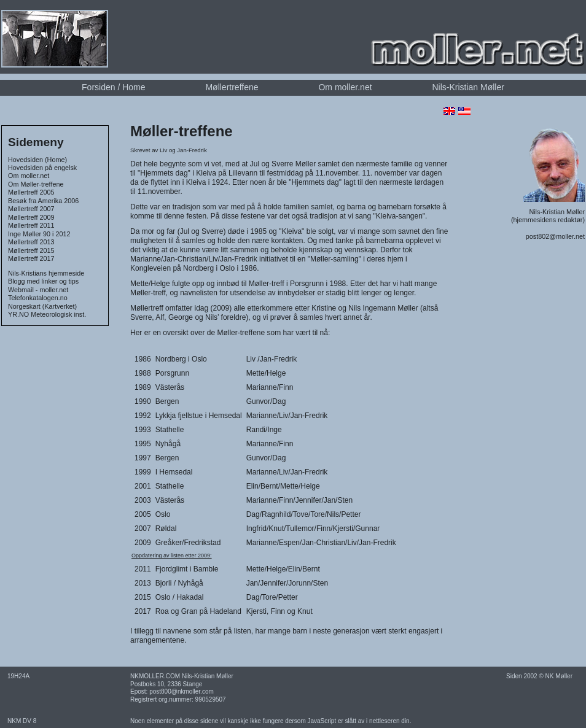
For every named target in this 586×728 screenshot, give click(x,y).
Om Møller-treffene (36, 184)
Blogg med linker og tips (43, 281)
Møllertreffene (232, 87)
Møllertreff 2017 (31, 258)
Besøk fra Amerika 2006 (43, 201)
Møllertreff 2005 (31, 192)
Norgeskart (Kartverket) (42, 306)
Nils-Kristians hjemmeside (46, 273)
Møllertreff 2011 (31, 225)
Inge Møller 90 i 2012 (39, 234)
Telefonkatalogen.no (38, 298)
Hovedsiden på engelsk (42, 168)
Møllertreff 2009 (31, 217)
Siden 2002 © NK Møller (539, 676)
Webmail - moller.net (38, 290)
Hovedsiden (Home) (37, 160)
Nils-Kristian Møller (468, 87)
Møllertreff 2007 (31, 209)
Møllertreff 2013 (31, 242)
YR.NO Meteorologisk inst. (47, 314)
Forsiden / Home (113, 87)
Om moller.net (345, 87)
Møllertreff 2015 (31, 250)
